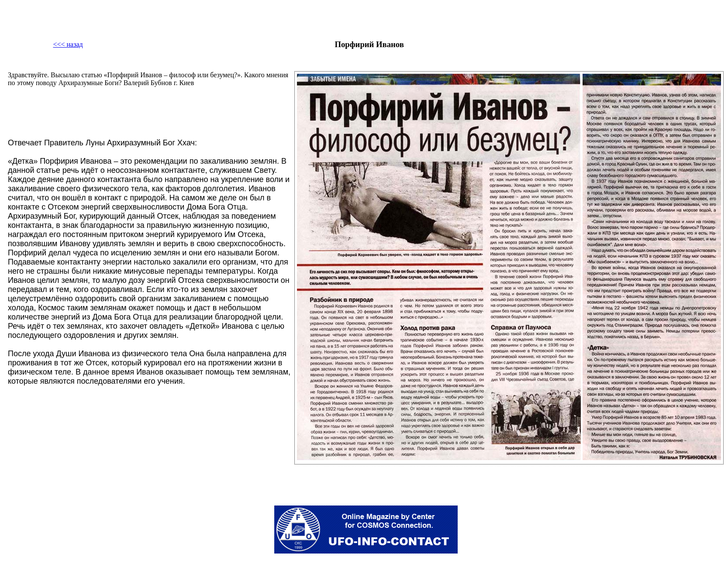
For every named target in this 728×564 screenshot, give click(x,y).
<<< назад (68, 44)
